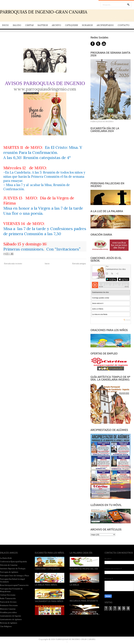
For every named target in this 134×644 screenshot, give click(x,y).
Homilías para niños (8, 612)
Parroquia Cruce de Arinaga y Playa (14, 576)
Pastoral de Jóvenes (8, 602)
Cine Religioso (6, 626)
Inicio (47, 264)
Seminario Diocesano (9, 605)
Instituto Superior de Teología (13, 569)
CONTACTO (123, 25)
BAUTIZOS (43, 25)
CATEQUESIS (71, 25)
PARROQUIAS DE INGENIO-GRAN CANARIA (44, 12)
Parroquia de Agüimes (9, 572)
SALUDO (17, 25)
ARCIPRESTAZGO (105, 25)
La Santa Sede (6, 558)
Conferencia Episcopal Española (13, 562)
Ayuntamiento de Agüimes (11, 619)
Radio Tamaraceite (8, 598)
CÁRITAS (29, 25)
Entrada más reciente (13, 264)
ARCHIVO (56, 25)
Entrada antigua (79, 264)
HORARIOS (87, 25)
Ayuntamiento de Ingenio (11, 616)
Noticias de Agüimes (9, 623)
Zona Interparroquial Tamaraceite (14, 585)
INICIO (5, 25)
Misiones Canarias (8, 609)
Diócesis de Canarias (9, 565)
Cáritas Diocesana (8, 595)
